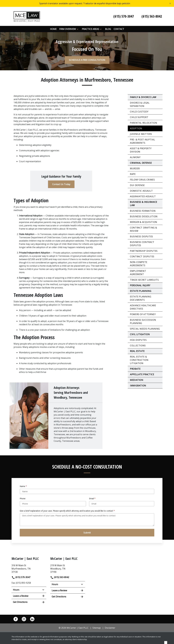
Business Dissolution (144, 216)
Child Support (139, 117)
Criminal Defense (141, 163)
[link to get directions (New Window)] (29, 568)
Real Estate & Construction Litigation (139, 360)
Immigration (138, 386)
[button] (77, 29)
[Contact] (119, 29)
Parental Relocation (143, 123)
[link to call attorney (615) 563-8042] (152, 16)
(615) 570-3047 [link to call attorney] (21, 577)
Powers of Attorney (143, 314)
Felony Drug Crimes (142, 180)
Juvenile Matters (141, 134)
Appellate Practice (142, 374)
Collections (138, 346)
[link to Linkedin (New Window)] (32, 619)
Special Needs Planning (145, 329)
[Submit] (87, 533)
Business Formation (143, 211)
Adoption (136, 128)
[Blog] (108, 29)
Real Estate (137, 351)
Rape (133, 174)
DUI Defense (137, 185)
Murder (135, 168)
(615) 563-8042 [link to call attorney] (60, 577)
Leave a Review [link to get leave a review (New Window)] (29, 596)
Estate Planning (141, 291)
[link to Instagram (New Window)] (24, 619)
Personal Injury (140, 285)
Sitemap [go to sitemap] (97, 628)
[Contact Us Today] (61, 184)
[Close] (170, 3)
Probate (135, 369)
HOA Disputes (138, 340)
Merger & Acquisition (144, 222)
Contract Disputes (142, 257)
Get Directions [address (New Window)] (29, 602)
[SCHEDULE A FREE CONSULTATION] (87, 60)
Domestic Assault (141, 191)
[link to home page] (27, 16)
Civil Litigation (140, 334)
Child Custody (139, 112)
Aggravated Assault (143, 196)
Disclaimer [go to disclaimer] (110, 628)
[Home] (53, 29)
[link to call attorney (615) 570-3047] (124, 16)
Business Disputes (141, 236)
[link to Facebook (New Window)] (16, 619)
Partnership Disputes (144, 251)
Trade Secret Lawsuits (144, 280)
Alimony (135, 157)
